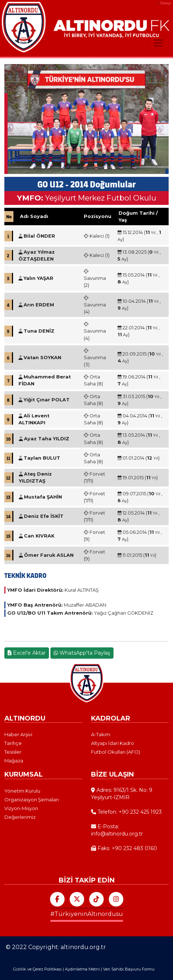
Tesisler (13, 752)
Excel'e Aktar (27, 653)
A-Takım (101, 734)
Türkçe (166, 3)
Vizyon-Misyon (21, 808)
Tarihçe (13, 743)
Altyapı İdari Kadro (113, 743)
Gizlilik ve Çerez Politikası (37, 969)
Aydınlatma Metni (82, 969)
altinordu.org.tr (83, 947)
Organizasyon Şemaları (32, 800)
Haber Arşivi (18, 734)
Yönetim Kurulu (22, 791)
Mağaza (14, 761)
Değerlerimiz (20, 817)
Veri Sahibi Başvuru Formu (129, 969)
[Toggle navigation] (158, 43)
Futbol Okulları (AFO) (116, 752)
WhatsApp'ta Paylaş (82, 653)
